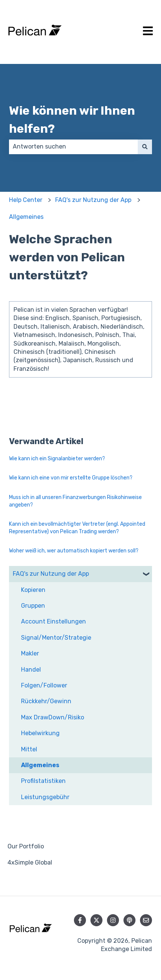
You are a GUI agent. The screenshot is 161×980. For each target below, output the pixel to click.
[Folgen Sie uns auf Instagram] (113, 920)
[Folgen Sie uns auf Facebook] (80, 920)
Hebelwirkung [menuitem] (40, 733)
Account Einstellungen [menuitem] (53, 621)
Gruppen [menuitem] (33, 606)
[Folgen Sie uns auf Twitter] (96, 920)
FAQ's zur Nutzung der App (93, 200)
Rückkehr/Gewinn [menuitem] (46, 701)
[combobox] (73, 147)
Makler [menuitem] (30, 653)
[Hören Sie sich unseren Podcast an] (129, 920)
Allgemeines (26, 217)
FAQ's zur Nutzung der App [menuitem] (51, 574)
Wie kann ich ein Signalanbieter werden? (57, 459)
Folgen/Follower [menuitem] (44, 685)
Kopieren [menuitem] (33, 590)
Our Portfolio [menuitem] (26, 846)
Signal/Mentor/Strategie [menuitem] (56, 638)
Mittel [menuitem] (29, 749)
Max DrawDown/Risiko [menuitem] (53, 717)
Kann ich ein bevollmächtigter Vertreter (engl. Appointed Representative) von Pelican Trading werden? (77, 528)
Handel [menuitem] (31, 670)
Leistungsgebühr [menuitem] (45, 797)
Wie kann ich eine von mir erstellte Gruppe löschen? (71, 478)
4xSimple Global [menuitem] (30, 862)
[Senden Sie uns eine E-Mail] (146, 920)
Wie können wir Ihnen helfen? (72, 120)
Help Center (26, 200)
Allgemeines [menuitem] (40, 765)
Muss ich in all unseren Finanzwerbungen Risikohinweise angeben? (75, 501)
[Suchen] (145, 147)
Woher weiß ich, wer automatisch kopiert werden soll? (74, 551)
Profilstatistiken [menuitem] (43, 781)
